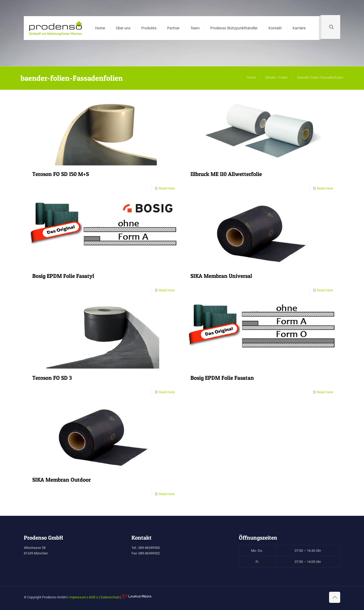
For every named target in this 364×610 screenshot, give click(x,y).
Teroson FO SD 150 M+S (61, 174)
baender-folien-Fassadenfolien (320, 77)
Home (251, 77)
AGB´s (93, 597)
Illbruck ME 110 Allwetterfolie (226, 174)
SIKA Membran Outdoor (62, 480)
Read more (167, 188)
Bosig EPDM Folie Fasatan (222, 378)
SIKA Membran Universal (221, 276)
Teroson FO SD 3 (52, 378)
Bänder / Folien (277, 77)
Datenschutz (110, 597)
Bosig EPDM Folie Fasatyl (63, 276)
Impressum (78, 597)
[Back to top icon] (335, 597)
